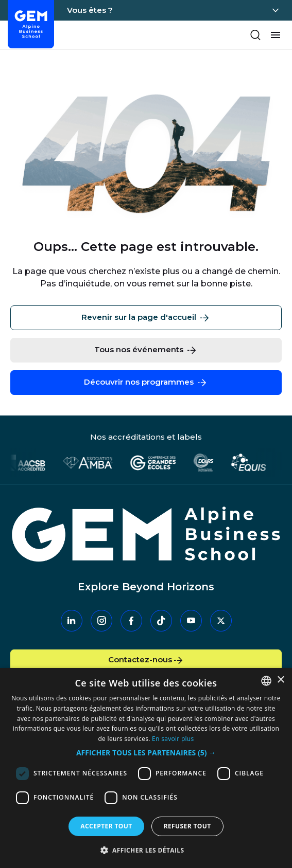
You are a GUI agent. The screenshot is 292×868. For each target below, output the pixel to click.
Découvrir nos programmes (146, 383)
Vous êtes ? (90, 10)
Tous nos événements (146, 350)
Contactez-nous (146, 660)
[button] (146, 753)
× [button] (280, 680)
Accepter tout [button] (106, 826)
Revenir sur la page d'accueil (146, 318)
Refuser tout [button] (187, 826)
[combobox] (266, 681)
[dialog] (146, 768)
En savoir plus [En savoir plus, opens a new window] (173, 739)
